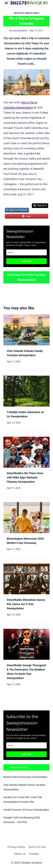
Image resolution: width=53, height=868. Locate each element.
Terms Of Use (37, 847)
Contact (34, 854)
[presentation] (26, 330)
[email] (26, 745)
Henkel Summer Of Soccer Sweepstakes (26, 810)
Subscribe (26, 261)
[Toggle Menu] (6, 3)
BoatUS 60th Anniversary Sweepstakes (25, 777)
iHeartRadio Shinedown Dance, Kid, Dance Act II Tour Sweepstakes (26, 604)
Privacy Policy (16, 847)
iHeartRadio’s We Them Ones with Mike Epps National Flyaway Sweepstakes (25, 477)
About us (20, 854)
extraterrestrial (20, 31)
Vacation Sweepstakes (27, 13)
